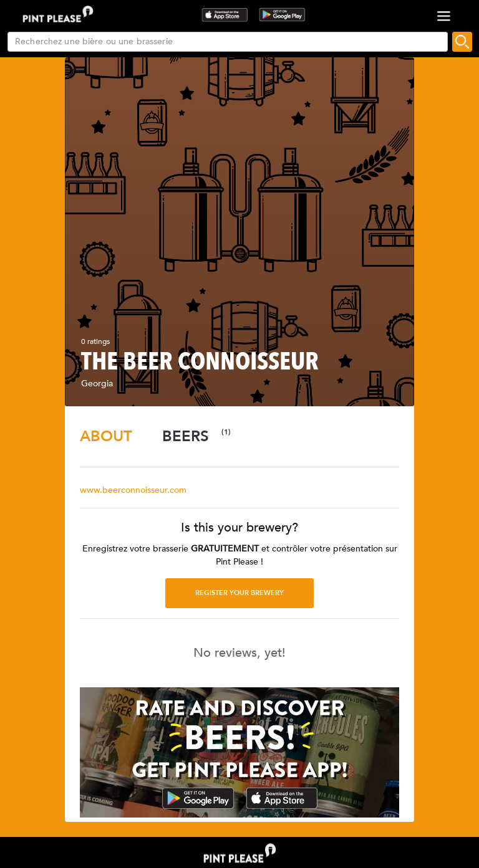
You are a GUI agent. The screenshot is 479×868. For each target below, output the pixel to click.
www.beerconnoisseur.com (133, 490)
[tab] (106, 436)
